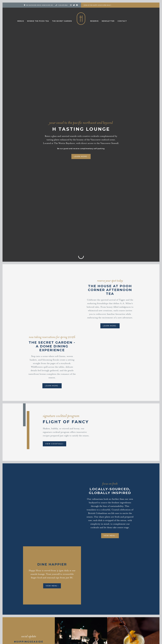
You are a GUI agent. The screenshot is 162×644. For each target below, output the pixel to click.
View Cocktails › (55, 444)
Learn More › (81, 156)
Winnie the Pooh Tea (38, 21)
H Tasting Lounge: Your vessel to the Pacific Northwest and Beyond (81, 19)
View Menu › (110, 536)
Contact (122, 21)
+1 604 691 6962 (63, 5)
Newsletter (108, 21)
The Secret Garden (62, 21)
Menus (21, 21)
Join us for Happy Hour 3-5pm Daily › (98, 5)
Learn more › (52, 386)
